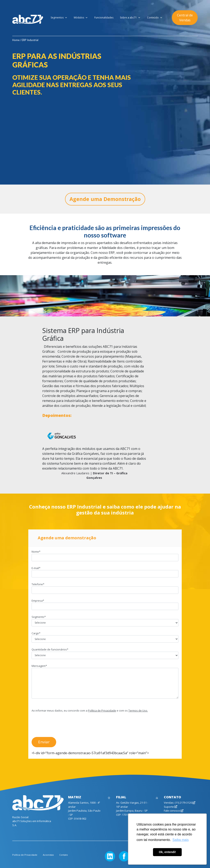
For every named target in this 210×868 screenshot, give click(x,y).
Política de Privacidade (102, 711)
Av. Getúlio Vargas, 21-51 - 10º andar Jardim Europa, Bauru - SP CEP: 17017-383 (132, 809)
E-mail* (105, 571)
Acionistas (48, 855)
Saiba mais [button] (181, 840)
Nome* (105, 554)
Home (16, 40)
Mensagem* (105, 682)
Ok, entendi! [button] (167, 852)
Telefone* (105, 587)
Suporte (171, 807)
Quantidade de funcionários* (105, 652)
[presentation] (63, 724)
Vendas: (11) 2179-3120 (180, 803)
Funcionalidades (104, 18)
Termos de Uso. (138, 711)
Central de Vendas (185, 18)
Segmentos (59, 18)
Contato (64, 855)
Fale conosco (174, 811)
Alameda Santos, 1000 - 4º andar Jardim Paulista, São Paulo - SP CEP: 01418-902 (84, 811)
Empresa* (105, 603)
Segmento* (105, 620)
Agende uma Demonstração (105, 199)
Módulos (81, 18)
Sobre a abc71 (130, 18)
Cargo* (105, 636)
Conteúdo (155, 18)
